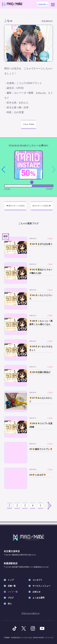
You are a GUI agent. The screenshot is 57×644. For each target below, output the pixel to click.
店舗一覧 (12, 586)
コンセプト (37, 580)
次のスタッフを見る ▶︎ (42, 206)
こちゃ (50, 239)
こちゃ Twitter (28, 124)
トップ (11, 580)
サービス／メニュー (41, 586)
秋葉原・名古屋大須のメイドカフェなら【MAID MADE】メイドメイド (29, 638)
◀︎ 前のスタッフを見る (15, 206)
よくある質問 (38, 598)
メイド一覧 (13, 592)
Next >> (50, 506)
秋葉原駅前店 (47, 21)
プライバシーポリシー (31, 613)
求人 (10, 604)
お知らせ (36, 592)
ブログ (11, 598)
